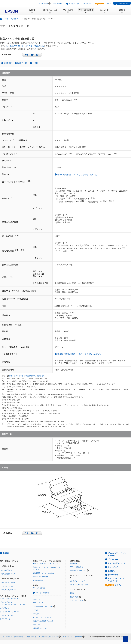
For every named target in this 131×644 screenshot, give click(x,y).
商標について (68, 637)
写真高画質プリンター (9, 574)
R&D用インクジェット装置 (79, 585)
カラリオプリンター (8, 583)
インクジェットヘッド (77, 581)
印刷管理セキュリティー (41, 628)
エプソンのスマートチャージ (10, 599)
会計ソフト (37, 625)
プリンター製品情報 (42, 593)
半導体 (72, 593)
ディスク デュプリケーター (42, 617)
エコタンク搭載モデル (9, 590)
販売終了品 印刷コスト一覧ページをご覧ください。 (80, 354)
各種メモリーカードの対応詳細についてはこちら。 (27, 376)
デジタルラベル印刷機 (40, 577)
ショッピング (113, 567)
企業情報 (111, 571)
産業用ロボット (75, 563)
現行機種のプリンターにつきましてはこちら (25, 46)
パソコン (36, 610)
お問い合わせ (57, 4)
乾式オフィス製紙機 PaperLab (43, 621)
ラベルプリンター (6, 619)
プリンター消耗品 (39, 588)
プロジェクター (38, 599)
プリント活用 (113, 559)
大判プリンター (5, 608)
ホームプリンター (7, 570)
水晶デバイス (74, 597)
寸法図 (35, 63)
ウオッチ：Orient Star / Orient (43, 607)
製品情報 (6, 553)
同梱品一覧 (22, 63)
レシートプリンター (7, 615)
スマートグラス (38, 603)
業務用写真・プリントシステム (43, 573)
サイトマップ (7, 637)
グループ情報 (44, 4)
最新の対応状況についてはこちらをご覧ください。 (79, 175)
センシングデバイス (76, 600)
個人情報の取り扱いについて (48, 637)
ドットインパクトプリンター (10, 612)
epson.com (78, 637)
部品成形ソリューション (78, 571)
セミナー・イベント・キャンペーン (81, 4)
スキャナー (37, 614)
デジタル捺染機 (38, 580)
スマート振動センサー (77, 567)
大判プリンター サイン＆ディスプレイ (46, 564)
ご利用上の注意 (31, 637)
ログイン (103, 4)
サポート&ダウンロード (117, 563)
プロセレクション (7, 586)
